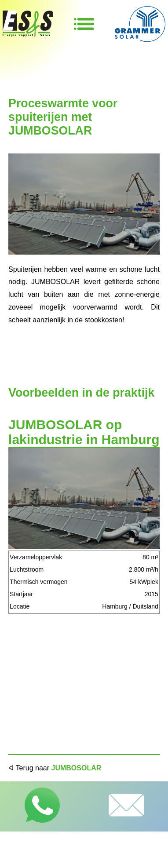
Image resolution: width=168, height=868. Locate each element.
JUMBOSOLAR (76, 768)
